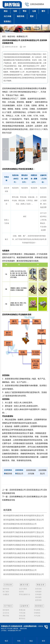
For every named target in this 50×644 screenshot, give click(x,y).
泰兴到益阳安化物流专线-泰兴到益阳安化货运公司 (24, 516)
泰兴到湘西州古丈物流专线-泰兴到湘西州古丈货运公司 (25, 562)
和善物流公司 (39, 129)
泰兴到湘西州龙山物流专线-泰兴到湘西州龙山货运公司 (25, 553)
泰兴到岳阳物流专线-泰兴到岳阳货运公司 (20, 524)
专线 (18, 641)
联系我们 (7, 21)
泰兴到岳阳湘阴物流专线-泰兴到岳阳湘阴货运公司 (24, 528)
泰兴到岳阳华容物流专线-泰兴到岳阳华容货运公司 (24, 537)
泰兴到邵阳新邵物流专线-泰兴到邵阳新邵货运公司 (24, 574)
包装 (15, 11)
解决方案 (24, 585)
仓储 (34, 11)
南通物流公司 (22, 36)
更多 (32, 16)
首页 (4, 36)
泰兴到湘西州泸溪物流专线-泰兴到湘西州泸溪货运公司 (25, 549)
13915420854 (37, 4)
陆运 (6, 11)
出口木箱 (7, 16)
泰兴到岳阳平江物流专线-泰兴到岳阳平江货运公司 (24, 532)
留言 (43, 641)
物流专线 (21, 16)
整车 (43, 11)
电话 (6, 641)
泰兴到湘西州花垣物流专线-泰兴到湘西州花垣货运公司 (25, 558)
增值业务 (41, 585)
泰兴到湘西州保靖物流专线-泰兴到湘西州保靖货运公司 (25, 566)
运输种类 (24, 606)
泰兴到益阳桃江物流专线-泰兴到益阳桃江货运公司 (24, 520)
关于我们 (8, 606)
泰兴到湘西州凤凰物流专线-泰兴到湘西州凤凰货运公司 (25, 541)
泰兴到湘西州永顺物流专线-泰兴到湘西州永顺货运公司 (25, 545)
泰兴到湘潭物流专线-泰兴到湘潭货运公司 (20, 570)
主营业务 (8, 585)
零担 (25, 11)
